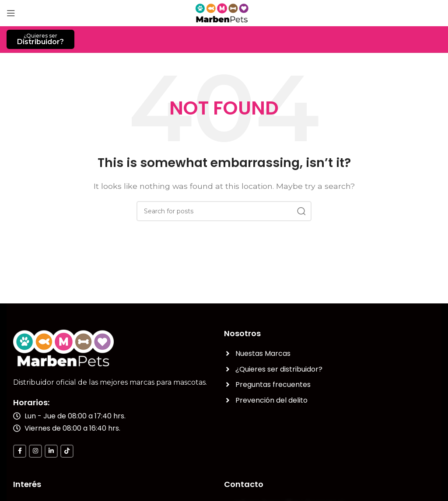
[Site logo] (224, 12)
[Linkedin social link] (51, 451)
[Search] (224, 211)
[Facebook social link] (20, 451)
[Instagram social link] (35, 451)
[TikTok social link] (67, 451)
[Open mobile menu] (11, 13)
